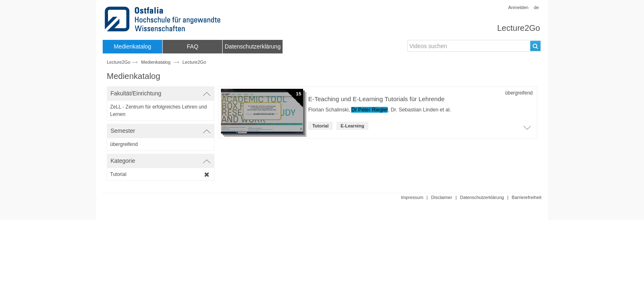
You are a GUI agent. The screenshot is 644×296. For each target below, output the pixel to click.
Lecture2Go (519, 28)
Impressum (412, 197)
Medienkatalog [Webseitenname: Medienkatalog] (156, 62)
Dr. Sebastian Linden (414, 110)
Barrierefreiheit (527, 197)
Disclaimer (442, 197)
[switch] (161, 94)
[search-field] (474, 46)
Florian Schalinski (328, 110)
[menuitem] (132, 47)
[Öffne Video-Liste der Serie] (527, 130)
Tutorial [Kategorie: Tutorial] (320, 126)
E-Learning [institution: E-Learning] (352, 126)
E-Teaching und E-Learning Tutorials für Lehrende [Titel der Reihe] (376, 99)
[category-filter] (161, 174)
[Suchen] (535, 46)
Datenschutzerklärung (482, 197)
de (536, 7)
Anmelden (518, 7)
